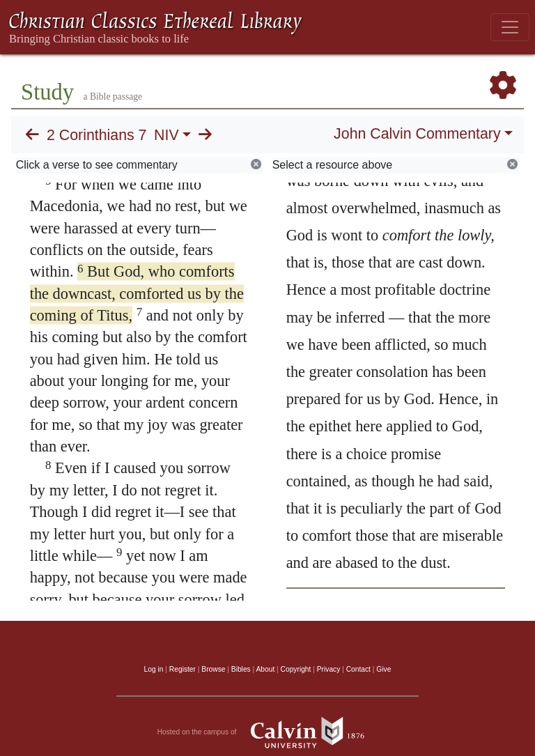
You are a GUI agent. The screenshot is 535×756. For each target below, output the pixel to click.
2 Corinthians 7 (96, 135)
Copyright (296, 669)
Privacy (329, 669)
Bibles (241, 669)
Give (383, 669)
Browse (213, 669)
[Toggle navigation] (510, 27)
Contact (358, 669)
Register (183, 669)
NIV (166, 135)
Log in (154, 669)
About (265, 669)
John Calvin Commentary (417, 134)
